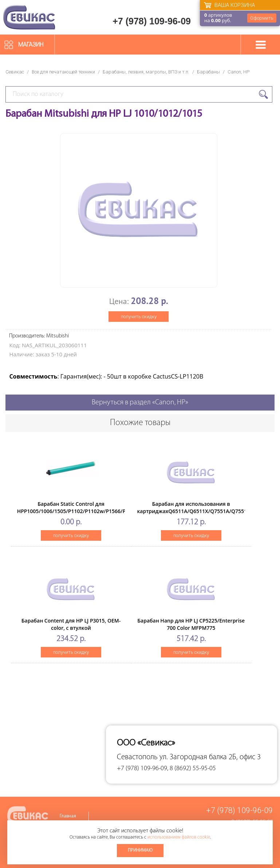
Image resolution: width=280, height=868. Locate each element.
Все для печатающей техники (63, 72)
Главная (68, 816)
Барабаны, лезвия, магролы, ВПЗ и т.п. (146, 72)
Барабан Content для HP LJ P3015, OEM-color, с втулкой (71, 624)
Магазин (31, 45)
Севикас (15, 72)
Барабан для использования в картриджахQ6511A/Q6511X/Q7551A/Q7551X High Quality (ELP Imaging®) (193, 511)
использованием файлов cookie (179, 837)
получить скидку (139, 317)
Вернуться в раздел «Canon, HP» (140, 403)
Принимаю (140, 850)
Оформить (262, 18)
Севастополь (137, 757)
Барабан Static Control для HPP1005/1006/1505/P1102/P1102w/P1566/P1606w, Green (80, 511)
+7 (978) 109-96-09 (152, 21)
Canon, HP (238, 72)
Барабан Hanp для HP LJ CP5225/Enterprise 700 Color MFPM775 (191, 624)
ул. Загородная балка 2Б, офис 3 (210, 757)
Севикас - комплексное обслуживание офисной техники (29, 17)
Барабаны (208, 72)
